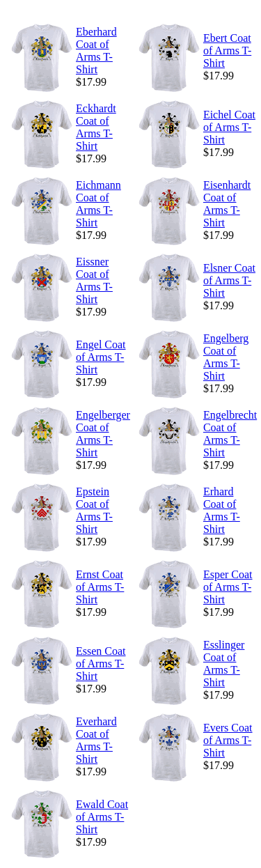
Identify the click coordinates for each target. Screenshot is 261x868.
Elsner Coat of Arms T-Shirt (229, 280)
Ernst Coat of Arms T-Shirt (100, 587)
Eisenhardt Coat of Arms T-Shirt (227, 204)
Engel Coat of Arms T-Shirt (101, 357)
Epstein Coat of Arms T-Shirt (94, 510)
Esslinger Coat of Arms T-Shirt (224, 664)
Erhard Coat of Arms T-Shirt (222, 510)
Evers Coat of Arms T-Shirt (228, 740)
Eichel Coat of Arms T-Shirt (229, 127)
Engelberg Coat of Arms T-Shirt (226, 357)
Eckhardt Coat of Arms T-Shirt (96, 127)
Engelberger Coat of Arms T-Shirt (103, 434)
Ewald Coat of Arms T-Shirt (102, 817)
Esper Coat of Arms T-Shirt (228, 587)
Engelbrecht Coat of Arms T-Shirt (230, 434)
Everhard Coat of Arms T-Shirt (96, 740)
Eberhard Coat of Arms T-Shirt (96, 51)
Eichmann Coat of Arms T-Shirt (98, 204)
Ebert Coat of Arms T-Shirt (227, 51)
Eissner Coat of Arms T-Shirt (94, 280)
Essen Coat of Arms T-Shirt (101, 664)
